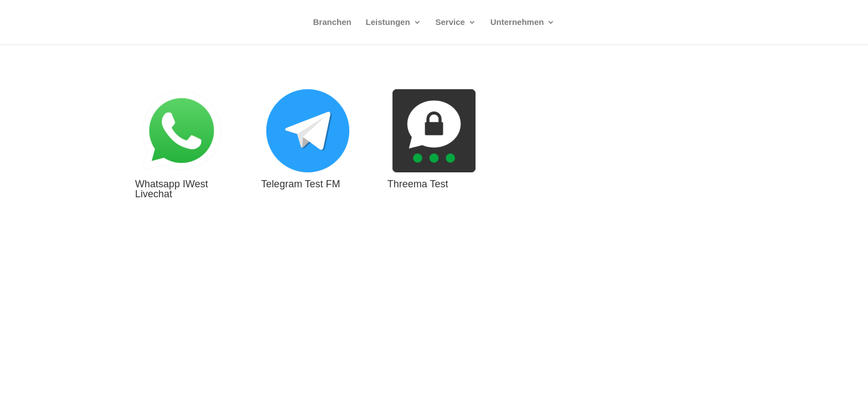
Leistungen (388, 22)
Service (450, 22)
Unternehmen (517, 22)
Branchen (332, 22)
